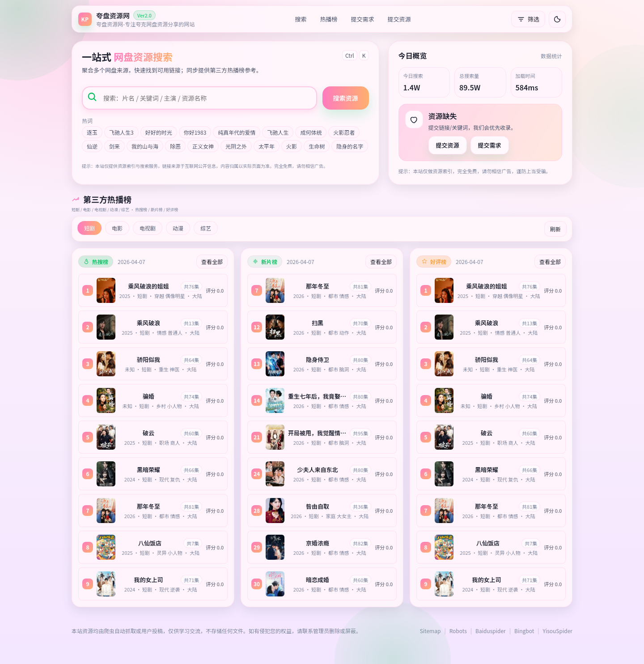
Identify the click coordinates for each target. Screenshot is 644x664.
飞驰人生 (278, 132)
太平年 (267, 146)
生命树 (317, 146)
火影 (292, 146)
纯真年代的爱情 (237, 132)
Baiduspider (491, 631)
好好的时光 (159, 132)
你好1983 (195, 132)
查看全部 (212, 262)
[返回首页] (136, 19)
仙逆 (92, 146)
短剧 (89, 228)
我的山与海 (145, 146)
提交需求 (363, 19)
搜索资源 (346, 98)
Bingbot (524, 631)
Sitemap (430, 631)
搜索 (301, 19)
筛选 (528, 19)
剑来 (114, 146)
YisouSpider (558, 631)
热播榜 (329, 19)
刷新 (555, 229)
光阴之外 (236, 146)
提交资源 (399, 19)
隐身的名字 (350, 146)
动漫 (178, 228)
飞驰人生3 (121, 132)
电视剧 (148, 228)
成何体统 (311, 132)
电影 (117, 228)
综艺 (206, 228)
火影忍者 (344, 132)
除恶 (175, 146)
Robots (458, 631)
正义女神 (203, 146)
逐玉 (92, 132)
